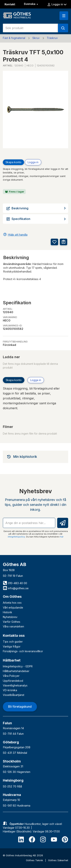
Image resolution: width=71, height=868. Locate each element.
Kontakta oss (14, 635)
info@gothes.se (16, 588)
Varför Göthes (12, 622)
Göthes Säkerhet (58, 860)
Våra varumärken (13, 626)
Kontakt (10, 4)
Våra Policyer (11, 676)
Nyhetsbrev (10, 617)
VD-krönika (10, 690)
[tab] (35, 457)
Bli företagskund (20, 707)
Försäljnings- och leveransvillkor (23, 651)
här (62, 537)
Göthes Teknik (35, 860)
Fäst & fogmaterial (14, 38)
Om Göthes (12, 597)
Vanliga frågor (12, 646)
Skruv (36, 38)
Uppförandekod (13, 681)
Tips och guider (13, 642)
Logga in (57, 4)
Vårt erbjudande (13, 608)
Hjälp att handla (18, 235)
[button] (64, 16)
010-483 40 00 (15, 583)
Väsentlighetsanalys (15, 685)
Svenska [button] (31, 4)
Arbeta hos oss (12, 603)
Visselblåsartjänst (14, 695)
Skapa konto (13, 162)
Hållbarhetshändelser (16, 671)
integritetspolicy (16, 537)
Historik (7, 612)
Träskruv (52, 38)
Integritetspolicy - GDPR (18, 666)
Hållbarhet (12, 660)
